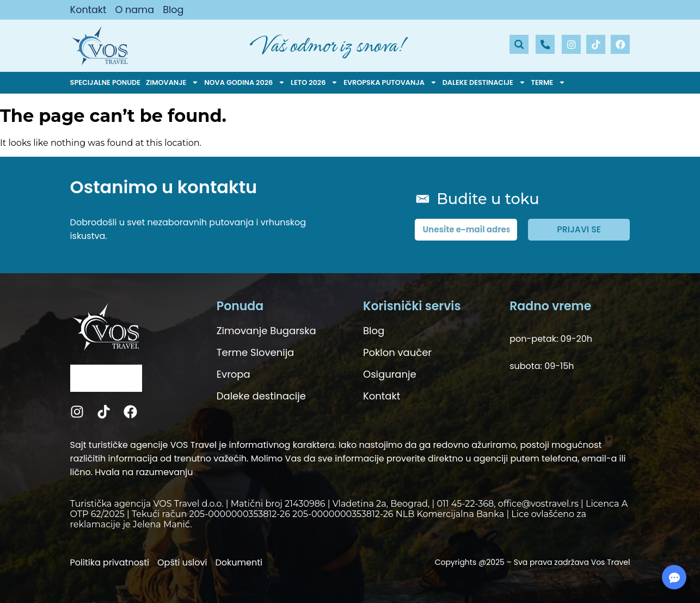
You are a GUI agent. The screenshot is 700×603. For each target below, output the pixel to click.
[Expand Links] (674, 577)
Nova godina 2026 (245, 83)
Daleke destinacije (484, 83)
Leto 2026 (314, 83)
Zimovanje (172, 83)
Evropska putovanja (390, 83)
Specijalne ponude (106, 82)
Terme (549, 83)
